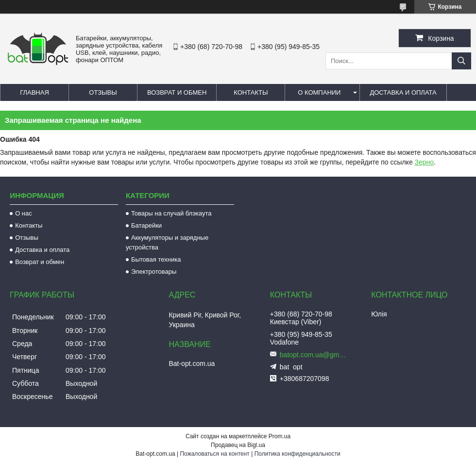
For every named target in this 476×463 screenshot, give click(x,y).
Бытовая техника (156, 259)
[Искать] (461, 61)
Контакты (251, 92)
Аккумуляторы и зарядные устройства (167, 242)
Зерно (425, 162)
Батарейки (146, 225)
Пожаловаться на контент (214, 454)
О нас (24, 213)
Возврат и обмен (177, 92)
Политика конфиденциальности (297, 454)
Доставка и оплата (403, 92)
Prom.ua (280, 436)
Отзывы (103, 92)
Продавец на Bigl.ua (238, 445)
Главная (34, 92)
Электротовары (154, 272)
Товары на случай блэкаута (171, 213)
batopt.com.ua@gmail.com (314, 355)
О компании (319, 92)
